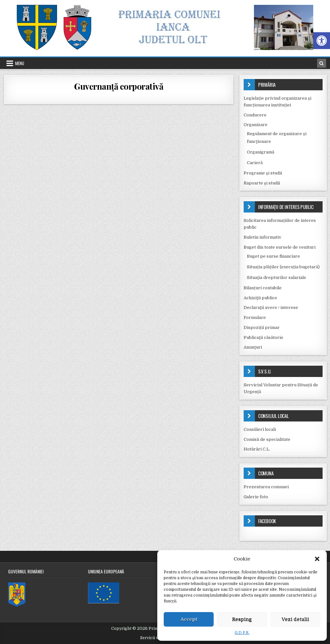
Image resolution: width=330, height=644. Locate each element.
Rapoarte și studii (262, 183)
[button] (322, 41)
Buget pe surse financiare (273, 256)
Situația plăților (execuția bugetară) (283, 267)
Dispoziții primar (262, 327)
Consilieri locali (260, 429)
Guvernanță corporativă (119, 86)
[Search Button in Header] (322, 63)
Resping (242, 619)
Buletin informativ (262, 237)
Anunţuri (253, 347)
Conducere (255, 115)
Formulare (255, 317)
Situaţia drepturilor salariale (277, 277)
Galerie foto (256, 497)
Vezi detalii (295, 619)
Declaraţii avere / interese (271, 307)
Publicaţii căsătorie (263, 337)
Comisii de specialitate (267, 439)
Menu (20, 63)
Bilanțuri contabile (263, 288)
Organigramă (261, 152)
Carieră (255, 163)
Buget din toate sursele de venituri (280, 247)
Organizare (256, 125)
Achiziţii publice (260, 298)
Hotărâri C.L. (257, 449)
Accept (189, 619)
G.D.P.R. (242, 633)
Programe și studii (263, 173)
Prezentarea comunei (266, 487)
